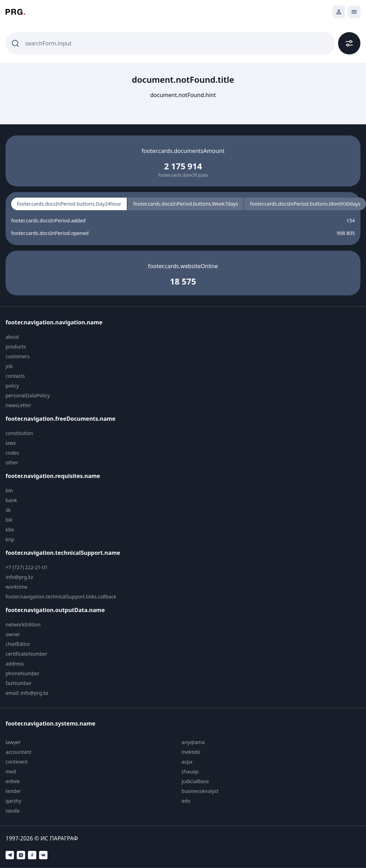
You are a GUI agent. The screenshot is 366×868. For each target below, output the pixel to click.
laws (11, 443)
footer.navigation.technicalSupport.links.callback (61, 597)
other (12, 462)
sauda (13, 811)
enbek (13, 781)
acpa (187, 762)
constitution (19, 433)
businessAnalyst (200, 791)
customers (18, 356)
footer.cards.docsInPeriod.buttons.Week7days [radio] (185, 204)
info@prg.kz (19, 577)
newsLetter (18, 405)
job (9, 366)
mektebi (191, 752)
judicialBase (195, 781)
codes (12, 453)
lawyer (13, 742)
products (16, 347)
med (11, 771)
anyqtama (193, 742)
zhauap (190, 771)
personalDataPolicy (28, 395)
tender (13, 791)
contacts (15, 376)
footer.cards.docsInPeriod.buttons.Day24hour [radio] (69, 204)
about (12, 337)
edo (186, 801)
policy (12, 386)
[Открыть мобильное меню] (354, 12)
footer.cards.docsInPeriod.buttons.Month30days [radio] (305, 204)
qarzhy (13, 801)
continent (17, 762)
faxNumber (19, 683)
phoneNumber (23, 673)
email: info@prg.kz (27, 693)
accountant (19, 752)
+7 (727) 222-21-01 (27, 567)
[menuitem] (65, 337)
